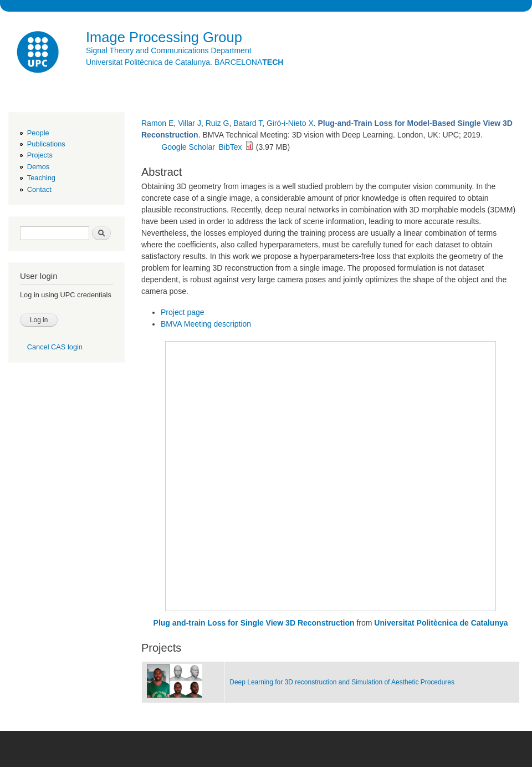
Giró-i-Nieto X (290, 123)
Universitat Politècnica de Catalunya (441, 623)
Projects (40, 155)
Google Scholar (188, 147)
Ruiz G (218, 123)
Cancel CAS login (55, 347)
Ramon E (157, 123)
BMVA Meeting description (206, 324)
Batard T (248, 123)
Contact (39, 189)
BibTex (231, 147)
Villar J (190, 123)
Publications (46, 144)
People (38, 133)
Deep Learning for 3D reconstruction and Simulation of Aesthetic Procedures (342, 682)
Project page (183, 312)
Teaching (41, 178)
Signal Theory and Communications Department (169, 50)
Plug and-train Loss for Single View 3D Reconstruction (254, 623)
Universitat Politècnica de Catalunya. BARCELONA (185, 62)
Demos (38, 167)
